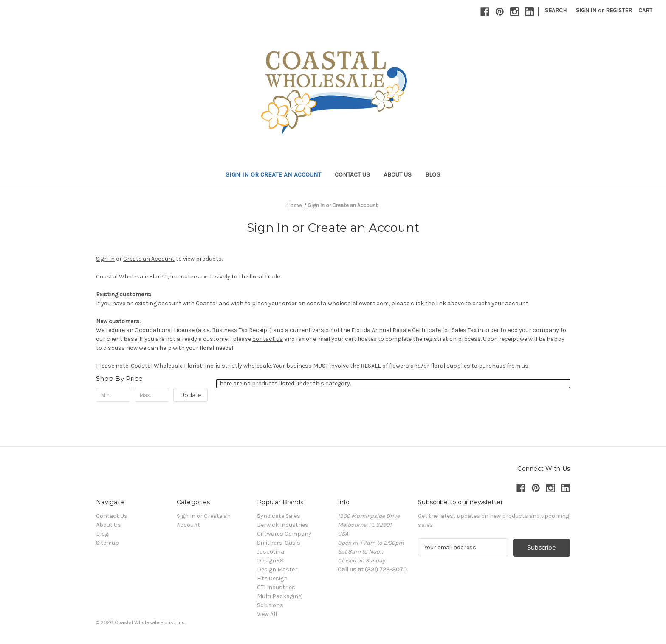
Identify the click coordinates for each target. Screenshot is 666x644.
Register (619, 10)
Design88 (270, 561)
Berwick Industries (283, 525)
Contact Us (352, 174)
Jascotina (271, 552)
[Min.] (113, 395)
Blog (433, 174)
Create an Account (149, 259)
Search (556, 10)
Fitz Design (272, 578)
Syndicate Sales (279, 516)
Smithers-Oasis (279, 543)
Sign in (586, 10)
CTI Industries (276, 587)
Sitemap (107, 543)
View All (267, 614)
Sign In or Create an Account (273, 174)
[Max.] (152, 395)
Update (191, 395)
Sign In (105, 259)
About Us (398, 174)
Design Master (277, 569)
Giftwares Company (284, 534)
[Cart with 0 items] (645, 10)
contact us (268, 339)
